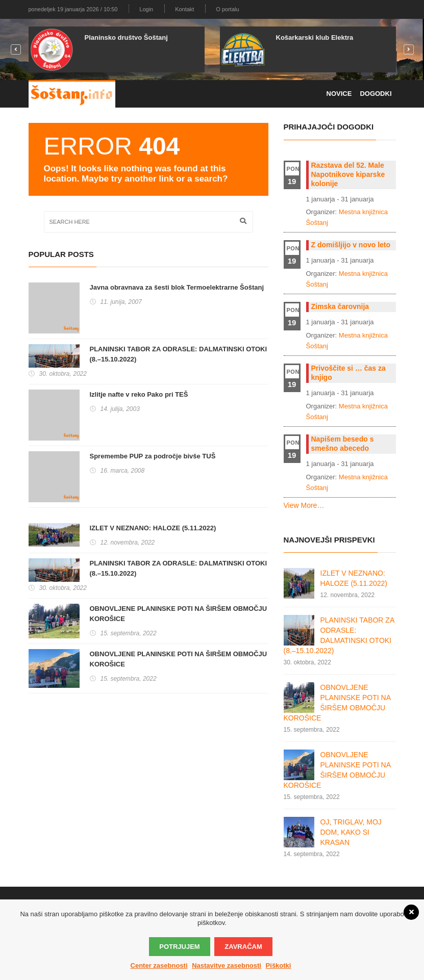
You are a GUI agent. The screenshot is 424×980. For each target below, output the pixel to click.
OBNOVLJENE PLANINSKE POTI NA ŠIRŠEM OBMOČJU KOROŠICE (179, 614)
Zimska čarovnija (340, 306)
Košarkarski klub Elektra (315, 37)
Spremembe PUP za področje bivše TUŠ (153, 456)
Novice (339, 94)
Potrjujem (179, 947)
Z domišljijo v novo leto (351, 245)
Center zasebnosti (159, 965)
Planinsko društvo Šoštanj (126, 37)
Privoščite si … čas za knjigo (348, 373)
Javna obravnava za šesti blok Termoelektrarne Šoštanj (177, 287)
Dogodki (376, 94)
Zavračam (243, 947)
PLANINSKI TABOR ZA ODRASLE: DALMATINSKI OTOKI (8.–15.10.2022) (179, 354)
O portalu (227, 9)
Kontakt (184, 9)
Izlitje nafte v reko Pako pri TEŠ (139, 394)
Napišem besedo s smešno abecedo (343, 444)
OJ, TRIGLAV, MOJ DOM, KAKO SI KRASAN (351, 832)
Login (146, 9)
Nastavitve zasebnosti (227, 965)
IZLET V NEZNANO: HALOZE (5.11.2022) (153, 528)
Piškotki (279, 965)
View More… (304, 505)
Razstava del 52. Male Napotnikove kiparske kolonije (348, 174)
